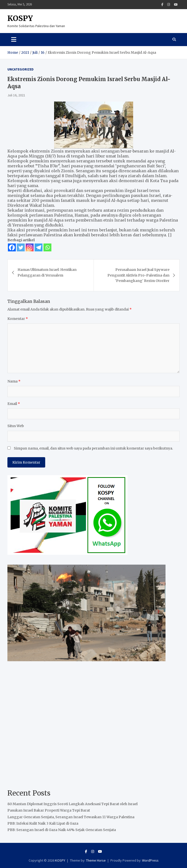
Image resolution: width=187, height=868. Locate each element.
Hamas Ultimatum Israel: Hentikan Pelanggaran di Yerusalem (47, 272)
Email (14, 404)
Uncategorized (21, 69)
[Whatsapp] (47, 247)
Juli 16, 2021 (16, 95)
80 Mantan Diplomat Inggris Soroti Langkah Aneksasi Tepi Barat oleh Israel (73, 804)
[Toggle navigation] (14, 39)
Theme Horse (96, 860)
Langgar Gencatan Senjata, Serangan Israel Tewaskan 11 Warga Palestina (71, 817)
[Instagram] (30, 247)
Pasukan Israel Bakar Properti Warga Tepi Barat (49, 810)
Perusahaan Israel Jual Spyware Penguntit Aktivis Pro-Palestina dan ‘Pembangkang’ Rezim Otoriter (138, 275)
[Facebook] (12, 247)
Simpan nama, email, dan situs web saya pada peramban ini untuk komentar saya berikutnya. (93, 448)
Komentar (18, 319)
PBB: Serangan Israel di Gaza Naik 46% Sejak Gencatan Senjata (62, 830)
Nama (14, 381)
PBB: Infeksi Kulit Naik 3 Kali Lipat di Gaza (43, 823)
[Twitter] (21, 247)
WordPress (150, 860)
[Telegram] (39, 247)
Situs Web (16, 426)
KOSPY (20, 18)
